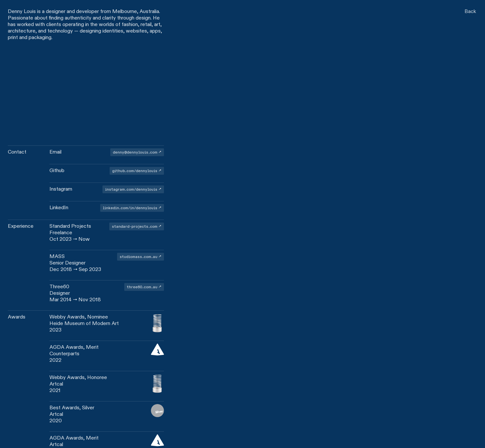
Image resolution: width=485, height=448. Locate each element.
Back (470, 11)
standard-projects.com (135, 226)
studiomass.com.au (139, 257)
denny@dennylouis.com (135, 152)
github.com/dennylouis (135, 171)
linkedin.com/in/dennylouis (130, 208)
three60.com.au (142, 287)
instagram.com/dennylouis (131, 189)
